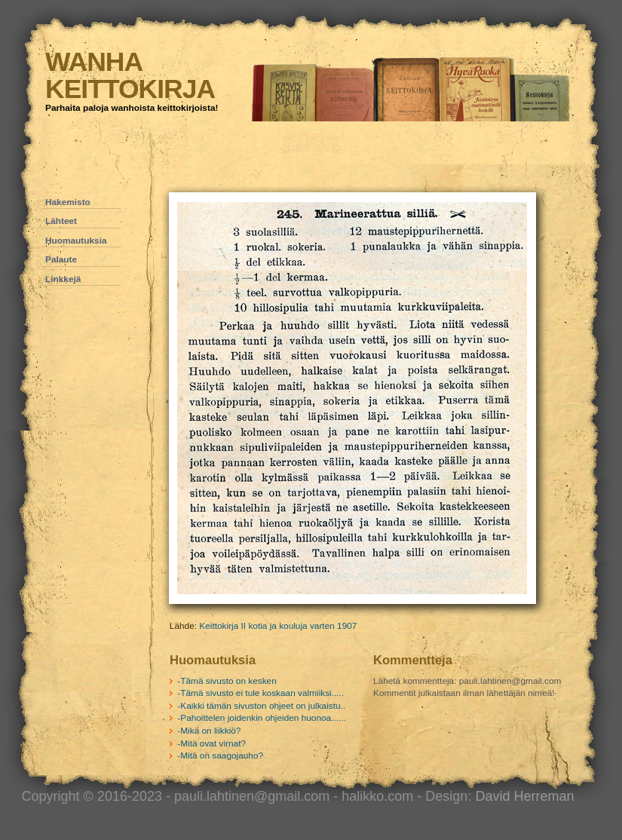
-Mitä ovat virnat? (211, 743)
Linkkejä (63, 279)
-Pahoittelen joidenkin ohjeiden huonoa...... (262, 718)
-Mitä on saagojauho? (220, 756)
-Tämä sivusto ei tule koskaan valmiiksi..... (260, 693)
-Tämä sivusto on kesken (227, 681)
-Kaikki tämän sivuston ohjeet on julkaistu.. (261, 706)
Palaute (61, 259)
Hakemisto (68, 202)
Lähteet (61, 221)
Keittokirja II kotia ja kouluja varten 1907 (278, 626)
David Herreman (524, 796)
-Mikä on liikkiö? (209, 731)
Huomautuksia (76, 241)
